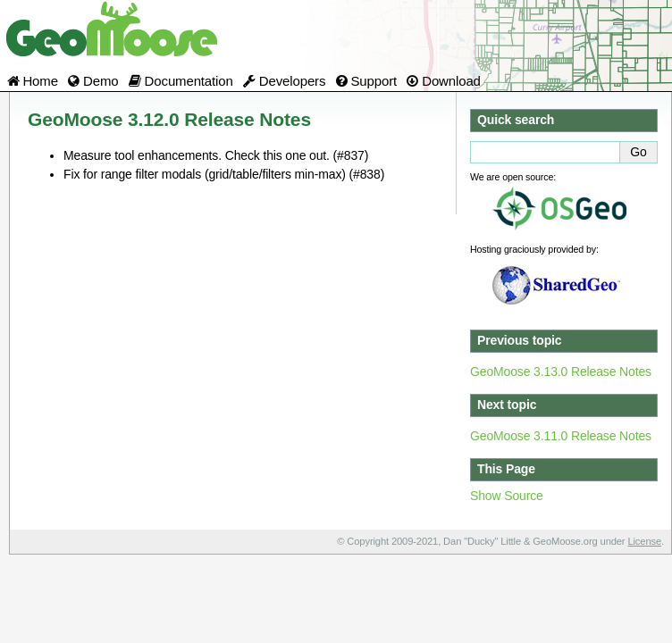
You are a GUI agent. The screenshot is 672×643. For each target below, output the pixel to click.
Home (33, 81)
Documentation (181, 81)
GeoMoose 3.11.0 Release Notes (561, 436)
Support (366, 81)
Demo (93, 81)
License (644, 541)
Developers (284, 81)
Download (444, 81)
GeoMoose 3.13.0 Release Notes (561, 372)
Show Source (507, 496)
